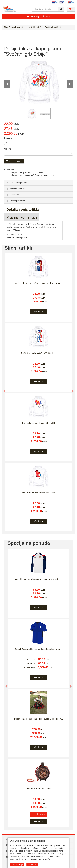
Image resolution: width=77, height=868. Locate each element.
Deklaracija (13, 195)
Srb (55, 2)
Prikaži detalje (17, 865)
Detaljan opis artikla (23, 210)
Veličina (8, 149)
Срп (71, 2)
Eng (63, 2)
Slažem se (32, 865)
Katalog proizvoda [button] (38, 16)
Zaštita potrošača (15, 201)
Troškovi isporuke (16, 189)
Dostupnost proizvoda (17, 183)
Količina (8, 138)
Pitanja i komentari (22, 217)
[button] (3, 390)
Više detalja (38, 312)
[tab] (38, 183)
